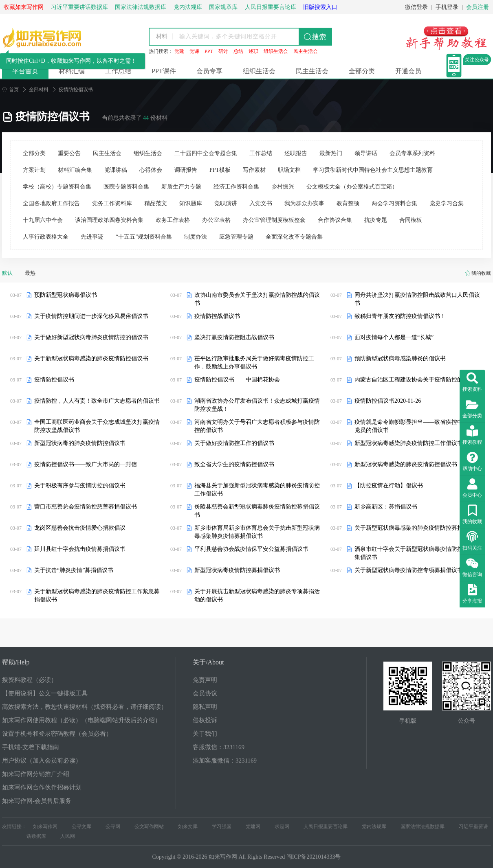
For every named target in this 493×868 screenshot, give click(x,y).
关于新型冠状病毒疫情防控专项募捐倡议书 (409, 570)
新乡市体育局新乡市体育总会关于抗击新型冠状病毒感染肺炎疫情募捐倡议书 (257, 532)
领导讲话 (366, 153)
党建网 (253, 826)
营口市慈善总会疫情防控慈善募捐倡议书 (86, 507)
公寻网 (113, 826)
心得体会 (151, 170)
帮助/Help (16, 662)
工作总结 (118, 71)
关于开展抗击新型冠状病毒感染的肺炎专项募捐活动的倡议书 (257, 595)
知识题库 (191, 203)
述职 (253, 51)
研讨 (223, 51)
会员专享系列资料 (412, 153)
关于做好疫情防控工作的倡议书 (234, 443)
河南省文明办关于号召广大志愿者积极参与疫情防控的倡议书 (257, 426)
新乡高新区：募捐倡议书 (386, 507)
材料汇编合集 (75, 170)
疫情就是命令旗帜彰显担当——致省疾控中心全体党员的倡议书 (417, 426)
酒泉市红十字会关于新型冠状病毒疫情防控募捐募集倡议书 (417, 553)
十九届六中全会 (43, 220)
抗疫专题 (376, 220)
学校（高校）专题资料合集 (57, 187)
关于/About (208, 662)
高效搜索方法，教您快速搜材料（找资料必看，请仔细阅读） (85, 707)
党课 (194, 51)
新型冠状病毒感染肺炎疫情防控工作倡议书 (409, 443)
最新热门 (331, 153)
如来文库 (188, 826)
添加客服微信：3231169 (225, 761)
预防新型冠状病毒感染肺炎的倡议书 (400, 358)
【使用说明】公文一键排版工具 (45, 693)
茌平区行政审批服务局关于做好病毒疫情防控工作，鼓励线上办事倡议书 (254, 363)
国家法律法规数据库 (423, 826)
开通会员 (408, 71)
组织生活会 (276, 51)
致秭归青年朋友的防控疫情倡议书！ (400, 316)
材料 (162, 36)
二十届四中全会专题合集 (206, 153)
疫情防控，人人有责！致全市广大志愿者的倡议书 (97, 401)
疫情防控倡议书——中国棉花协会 (237, 380)
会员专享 (209, 71)
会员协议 (205, 693)
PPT (209, 51)
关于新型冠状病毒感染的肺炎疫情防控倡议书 (91, 358)
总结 (238, 51)
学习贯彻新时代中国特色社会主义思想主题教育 (373, 170)
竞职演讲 (226, 203)
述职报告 (296, 153)
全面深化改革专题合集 (294, 237)
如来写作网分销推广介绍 (36, 774)
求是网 (282, 826)
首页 (10, 90)
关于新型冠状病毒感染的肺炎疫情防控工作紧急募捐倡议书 (97, 595)
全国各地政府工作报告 (51, 203)
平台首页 (25, 71)
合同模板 (411, 220)
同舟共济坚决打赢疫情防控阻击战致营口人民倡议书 (417, 299)
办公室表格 (216, 220)
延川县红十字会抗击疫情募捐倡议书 (80, 549)
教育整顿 (348, 203)
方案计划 (34, 170)
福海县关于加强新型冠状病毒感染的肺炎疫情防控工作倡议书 (257, 490)
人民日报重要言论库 (326, 826)
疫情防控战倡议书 (217, 316)
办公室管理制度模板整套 (274, 220)
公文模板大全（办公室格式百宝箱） (352, 187)
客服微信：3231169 (219, 747)
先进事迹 (92, 237)
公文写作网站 (149, 826)
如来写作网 (45, 826)
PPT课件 (164, 71)
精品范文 (156, 203)
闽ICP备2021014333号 (314, 857)
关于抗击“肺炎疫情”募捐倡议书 (74, 570)
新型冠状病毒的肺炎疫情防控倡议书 (80, 443)
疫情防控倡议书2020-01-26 (388, 401)
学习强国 (222, 826)
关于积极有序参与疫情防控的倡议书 (80, 486)
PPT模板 (220, 170)
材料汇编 (72, 71)
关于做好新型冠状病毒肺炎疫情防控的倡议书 (91, 337)
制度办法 (196, 237)
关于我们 (205, 734)
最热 (30, 273)
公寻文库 (81, 826)
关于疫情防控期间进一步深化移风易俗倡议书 (91, 316)
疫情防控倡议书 (54, 380)
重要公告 (69, 153)
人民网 (68, 836)
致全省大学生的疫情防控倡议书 (234, 464)
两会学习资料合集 (394, 203)
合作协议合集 (335, 220)
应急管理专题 (236, 237)
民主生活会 (306, 51)
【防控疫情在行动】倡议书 (389, 486)
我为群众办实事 (304, 203)
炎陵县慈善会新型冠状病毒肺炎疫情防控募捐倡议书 (257, 511)
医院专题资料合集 (126, 187)
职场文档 (289, 170)
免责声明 (205, 680)
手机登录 (447, 7)
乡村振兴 (283, 187)
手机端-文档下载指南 (31, 747)
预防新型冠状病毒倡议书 (66, 295)
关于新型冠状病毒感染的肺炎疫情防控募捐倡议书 (417, 528)
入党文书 (261, 203)
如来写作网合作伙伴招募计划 (42, 787)
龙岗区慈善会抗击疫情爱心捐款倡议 (80, 528)
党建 (179, 51)
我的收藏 (481, 273)
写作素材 (254, 170)
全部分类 (362, 71)
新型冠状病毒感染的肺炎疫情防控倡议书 (406, 464)
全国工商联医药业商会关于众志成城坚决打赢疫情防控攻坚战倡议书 (97, 426)
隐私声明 (205, 707)
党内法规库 (374, 826)
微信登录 (416, 7)
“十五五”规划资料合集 (144, 237)
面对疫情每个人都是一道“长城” (394, 337)
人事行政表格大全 (46, 237)
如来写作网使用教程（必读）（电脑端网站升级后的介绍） (81, 720)
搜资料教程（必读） (30, 680)
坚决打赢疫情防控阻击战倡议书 (234, 337)
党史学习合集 (447, 203)
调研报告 (186, 170)
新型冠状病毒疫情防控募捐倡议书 (237, 570)
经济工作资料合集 (236, 187)
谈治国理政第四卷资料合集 (109, 220)
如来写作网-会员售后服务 (37, 801)
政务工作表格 (173, 220)
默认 (7, 273)
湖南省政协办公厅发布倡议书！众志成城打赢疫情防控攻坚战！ (257, 405)
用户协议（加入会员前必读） (42, 761)
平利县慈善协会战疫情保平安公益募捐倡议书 (251, 549)
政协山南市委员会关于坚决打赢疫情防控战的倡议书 (257, 299)
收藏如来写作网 (24, 7)
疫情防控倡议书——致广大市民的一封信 (86, 464)
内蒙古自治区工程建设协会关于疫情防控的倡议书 (417, 380)
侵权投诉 (205, 720)
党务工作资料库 (112, 203)
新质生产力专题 (181, 187)
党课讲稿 (116, 170)
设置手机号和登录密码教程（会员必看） (57, 734)
